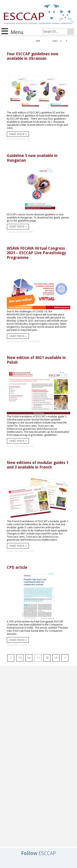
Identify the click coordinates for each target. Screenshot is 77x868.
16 (29, 658)
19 (56, 658)
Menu (12, 32)
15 (20, 658)
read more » (18, 134)
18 (47, 658)
